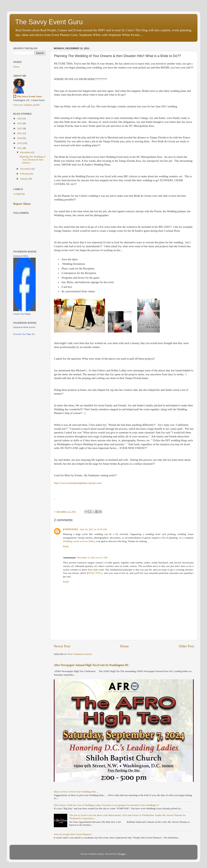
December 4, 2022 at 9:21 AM (92, 558)
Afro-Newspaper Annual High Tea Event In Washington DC (91, 665)
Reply (66, 546)
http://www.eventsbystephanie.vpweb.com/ (78, 483)
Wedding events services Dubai (79, 541)
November (26, 169)
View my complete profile (26, 105)
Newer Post (62, 646)
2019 (20, 143)
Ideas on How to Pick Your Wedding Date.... (76, 792)
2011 (20, 148)
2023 (20, 123)
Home (124, 646)
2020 (20, 138)
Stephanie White (21, 256)
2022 (20, 128)
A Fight (17, 194)
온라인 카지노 (95, 573)
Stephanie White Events (24, 327)
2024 (20, 118)
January (24, 179)
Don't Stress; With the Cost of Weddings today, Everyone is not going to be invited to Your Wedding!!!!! (106, 805)
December (26, 152)
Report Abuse (22, 204)
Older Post (186, 646)
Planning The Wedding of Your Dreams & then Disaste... (33, 160)
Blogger (122, 854)
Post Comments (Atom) (80, 654)
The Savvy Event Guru (49, 22)
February (25, 174)
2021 (20, 133)
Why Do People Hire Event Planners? (73, 834)
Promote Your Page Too (24, 334)
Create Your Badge (22, 314)
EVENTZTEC (71, 529)
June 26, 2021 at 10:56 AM (93, 529)
